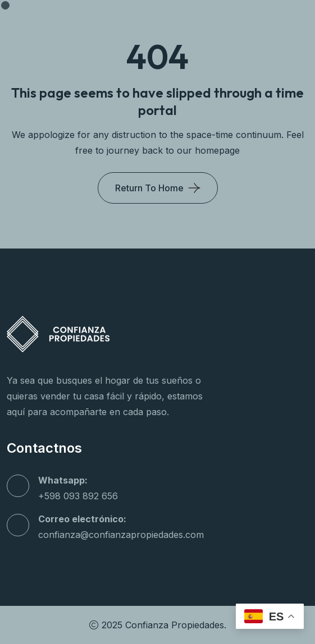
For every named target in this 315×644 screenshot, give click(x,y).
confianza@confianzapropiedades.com (121, 535)
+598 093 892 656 (78, 496)
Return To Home (149, 188)
